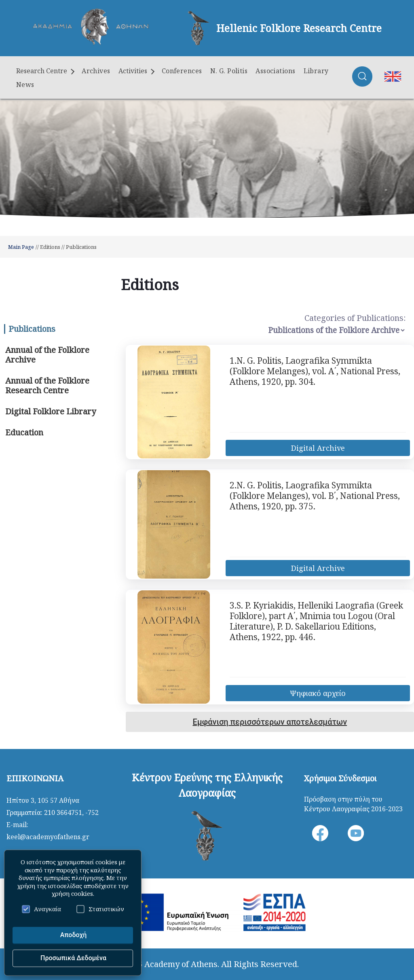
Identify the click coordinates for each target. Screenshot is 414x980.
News (25, 85)
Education (24, 432)
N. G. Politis (229, 71)
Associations (275, 71)
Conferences (182, 71)
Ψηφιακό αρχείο (318, 693)
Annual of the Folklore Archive (47, 355)
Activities (136, 71)
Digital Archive (318, 448)
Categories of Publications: (355, 318)
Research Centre (45, 71)
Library (316, 71)
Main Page (21, 247)
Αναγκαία (41, 909)
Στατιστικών (100, 909)
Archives (96, 71)
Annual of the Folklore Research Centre (47, 385)
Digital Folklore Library (51, 411)
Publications (32, 329)
